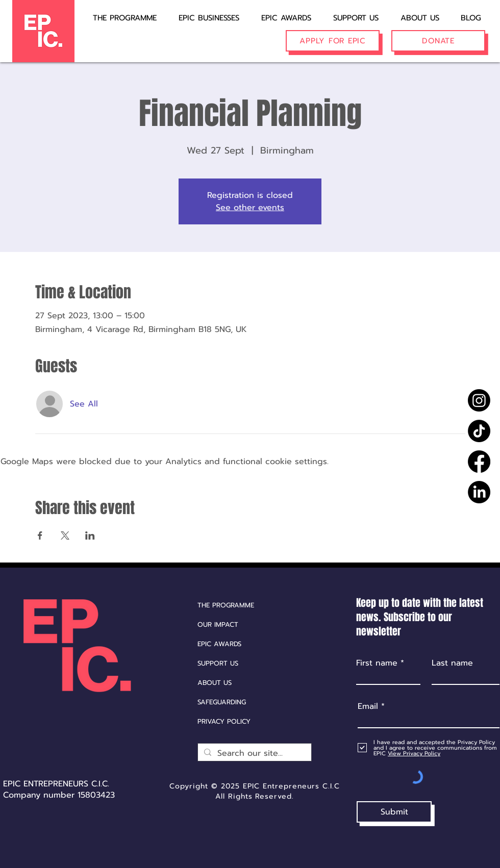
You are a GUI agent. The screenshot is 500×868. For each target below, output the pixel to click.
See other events (250, 208)
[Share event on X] (65, 535)
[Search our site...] (254, 753)
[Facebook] (479, 462)
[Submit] (394, 812)
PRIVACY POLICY (224, 721)
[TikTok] (479, 431)
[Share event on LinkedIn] (90, 535)
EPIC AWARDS (219, 644)
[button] (202, 13)
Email (368, 706)
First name (377, 663)
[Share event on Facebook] (40, 535)
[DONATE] (438, 41)
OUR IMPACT (218, 624)
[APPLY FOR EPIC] (333, 41)
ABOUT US (215, 683)
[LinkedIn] (479, 492)
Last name (452, 663)
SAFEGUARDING (222, 702)
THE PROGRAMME (226, 605)
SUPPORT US (218, 663)
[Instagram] (479, 400)
